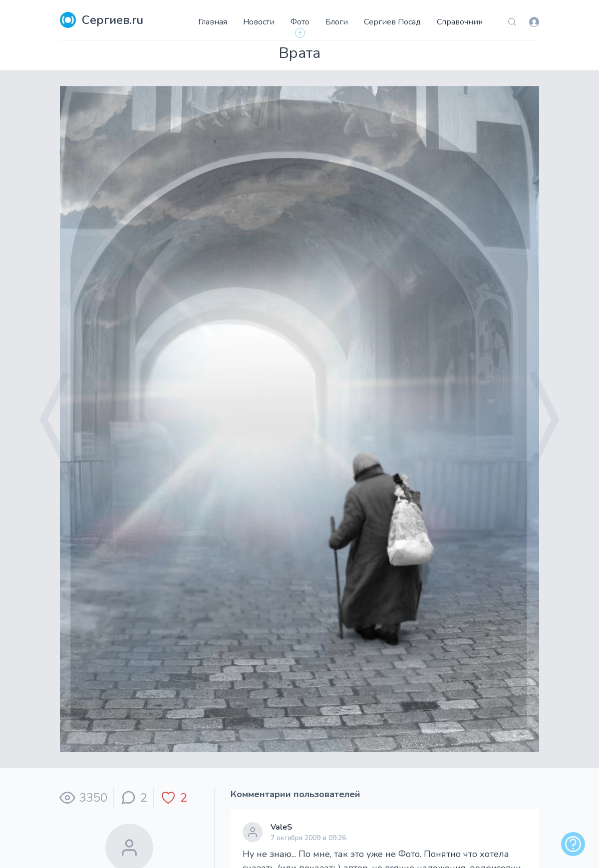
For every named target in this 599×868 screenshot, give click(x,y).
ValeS (281, 827)
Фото (300, 22)
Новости (259, 22)
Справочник (460, 22)
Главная (213, 22)
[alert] (573, 844)
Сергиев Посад (392, 22)
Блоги (337, 22)
